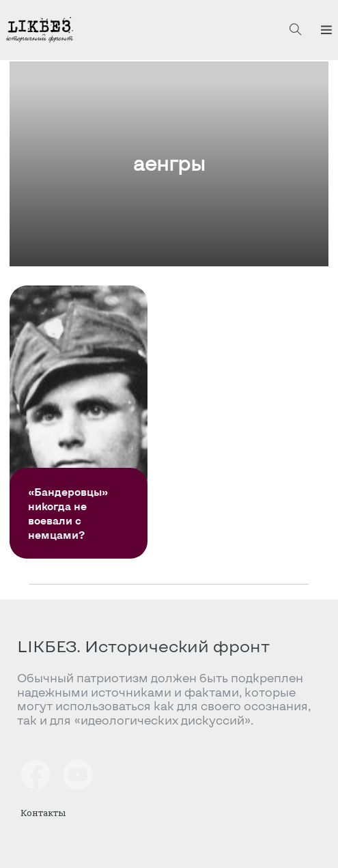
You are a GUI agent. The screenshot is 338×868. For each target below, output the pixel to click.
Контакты (43, 813)
